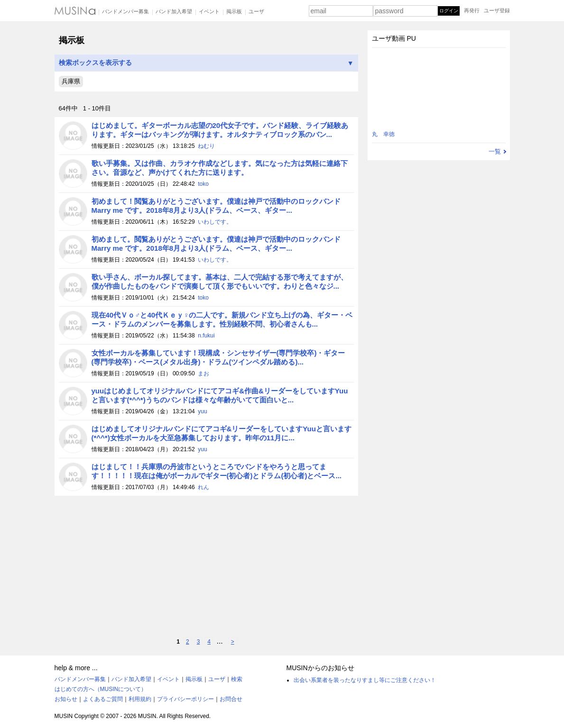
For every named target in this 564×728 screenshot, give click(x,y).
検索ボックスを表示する (206, 63)
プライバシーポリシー (185, 699)
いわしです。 (215, 222)
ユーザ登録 (497, 10)
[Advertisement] (206, 566)
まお (203, 373)
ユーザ (256, 11)
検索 (237, 679)
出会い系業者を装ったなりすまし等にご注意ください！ (365, 680)
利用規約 (140, 699)
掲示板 (234, 11)
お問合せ (231, 699)
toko (203, 184)
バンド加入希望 (174, 11)
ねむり (206, 146)
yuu (202, 411)
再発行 (472, 10)
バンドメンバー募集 (125, 11)
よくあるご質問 (103, 699)
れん (203, 487)
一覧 (495, 151)
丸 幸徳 (383, 134)
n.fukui (206, 336)
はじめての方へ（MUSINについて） (101, 689)
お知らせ (66, 699)
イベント (209, 11)
